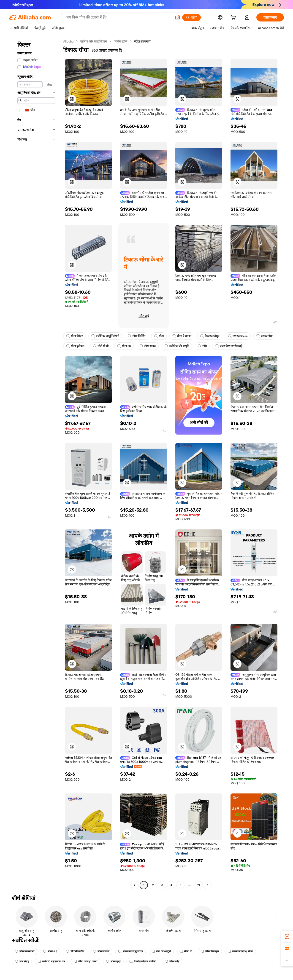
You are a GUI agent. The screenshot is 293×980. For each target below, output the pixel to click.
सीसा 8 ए (50, 951)
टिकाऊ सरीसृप (210, 336)
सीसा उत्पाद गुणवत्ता (130, 951)
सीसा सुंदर (113, 961)
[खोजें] (191, 17)
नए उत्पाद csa (238, 336)
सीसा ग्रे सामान (182, 336)
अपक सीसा (264, 336)
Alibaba (68, 41)
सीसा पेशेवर (74, 336)
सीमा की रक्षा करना (85, 961)
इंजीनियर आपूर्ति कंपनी (105, 336)
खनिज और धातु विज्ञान (94, 41)
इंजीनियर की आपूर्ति (177, 346)
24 (199, 885)
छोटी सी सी (101, 346)
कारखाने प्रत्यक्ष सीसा (240, 951)
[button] (178, 17)
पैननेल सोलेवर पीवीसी (143, 961)
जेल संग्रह (22, 961)
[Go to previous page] (135, 885)
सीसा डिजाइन (210, 951)
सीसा (159, 336)
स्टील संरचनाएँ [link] (142, 41)
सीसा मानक (148, 346)
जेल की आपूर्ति (161, 951)
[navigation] (35, 464)
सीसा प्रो (186, 951)
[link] (287, 937)
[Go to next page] (208, 885)
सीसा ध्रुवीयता (75, 346)
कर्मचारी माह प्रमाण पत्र (51, 961)
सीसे (202, 346)
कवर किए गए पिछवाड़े (229, 346)
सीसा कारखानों (25, 951)
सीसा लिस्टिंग (137, 336)
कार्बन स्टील (121, 41)
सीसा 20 (124, 346)
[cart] (234, 18)
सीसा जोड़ (172, 961)
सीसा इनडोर (101, 951)
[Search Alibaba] (118, 17)
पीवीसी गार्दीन (75, 951)
